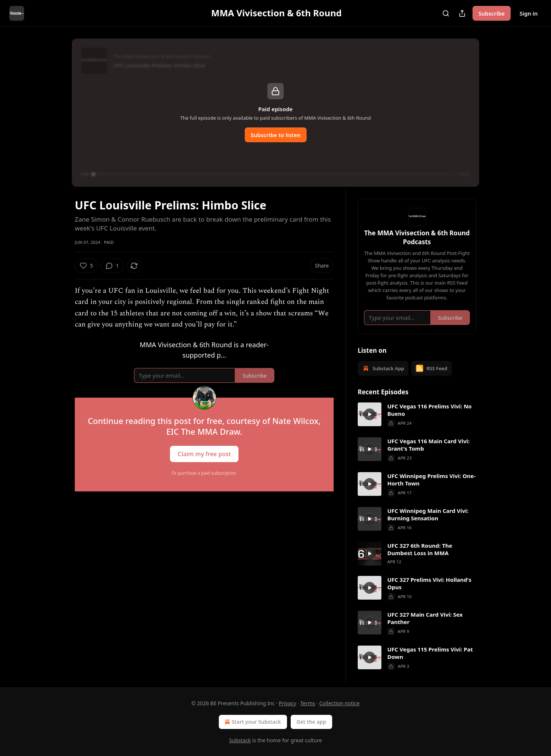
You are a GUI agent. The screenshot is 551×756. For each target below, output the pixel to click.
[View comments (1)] (112, 266)
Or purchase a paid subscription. (204, 473)
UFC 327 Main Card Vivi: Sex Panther (425, 618)
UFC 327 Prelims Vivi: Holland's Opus (429, 583)
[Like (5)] (86, 266)
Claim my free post (204, 454)
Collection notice (339, 703)
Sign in (529, 13)
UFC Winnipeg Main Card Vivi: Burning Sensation (428, 514)
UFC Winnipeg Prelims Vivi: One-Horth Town (431, 480)
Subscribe (492, 13)
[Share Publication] (462, 13)
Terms (308, 703)
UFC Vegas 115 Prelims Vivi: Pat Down (430, 653)
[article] (417, 415)
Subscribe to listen (276, 135)
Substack (240, 740)
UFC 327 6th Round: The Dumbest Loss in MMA (420, 549)
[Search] (446, 13)
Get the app (311, 722)
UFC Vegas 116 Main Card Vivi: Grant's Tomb (428, 445)
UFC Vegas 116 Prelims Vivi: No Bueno (430, 410)
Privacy (288, 703)
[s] (370, 414)
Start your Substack (252, 722)
